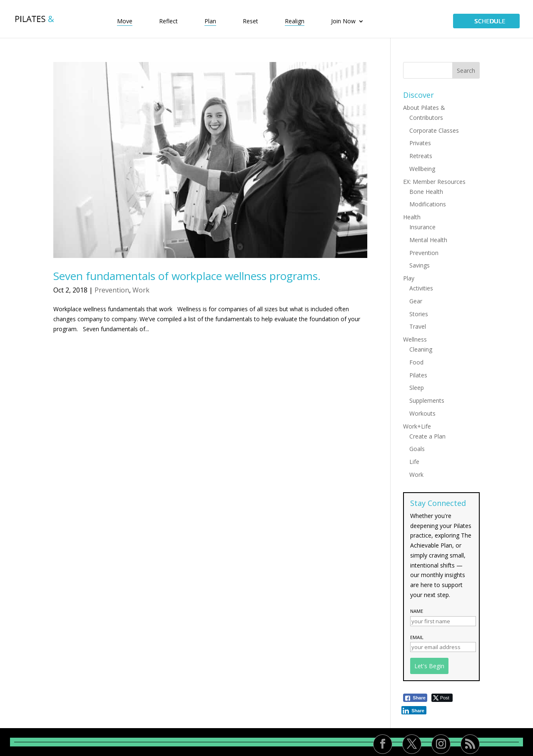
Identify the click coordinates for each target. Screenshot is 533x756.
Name (417, 611)
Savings (420, 265)
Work (141, 290)
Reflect (168, 22)
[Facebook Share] (415, 698)
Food (416, 362)
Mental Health (428, 240)
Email (417, 637)
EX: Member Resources (434, 182)
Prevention (112, 290)
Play (409, 278)
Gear (416, 301)
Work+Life (417, 426)
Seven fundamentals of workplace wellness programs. (187, 276)
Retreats (421, 156)
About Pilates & (424, 108)
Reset (250, 22)
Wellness (415, 339)
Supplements (427, 400)
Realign (295, 22)
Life (414, 462)
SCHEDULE (486, 21)
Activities (421, 288)
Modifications (428, 204)
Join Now (343, 22)
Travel (418, 326)
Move (125, 22)
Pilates (418, 375)
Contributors (426, 118)
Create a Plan (427, 436)
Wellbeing (422, 169)
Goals (417, 449)
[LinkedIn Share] (414, 710)
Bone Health (426, 192)
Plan (210, 22)
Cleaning (421, 349)
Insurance (422, 227)
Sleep (417, 388)
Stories (419, 314)
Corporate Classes (434, 130)
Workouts (422, 413)
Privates (420, 143)
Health (412, 217)
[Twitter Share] (442, 698)
